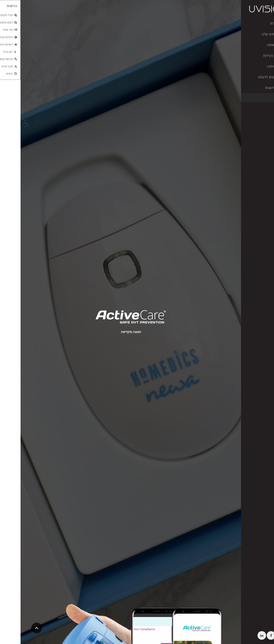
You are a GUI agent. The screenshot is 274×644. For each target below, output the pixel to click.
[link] (6, 123)
